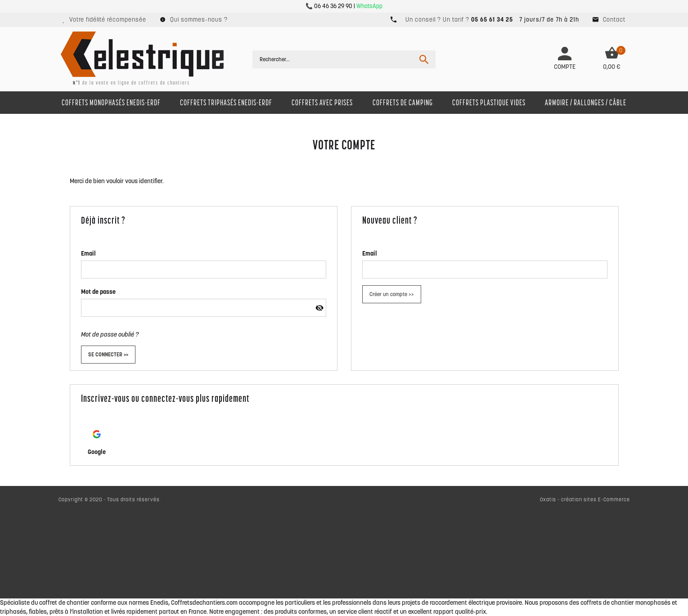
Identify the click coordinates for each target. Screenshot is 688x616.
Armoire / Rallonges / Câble (586, 102)
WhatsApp (369, 6)
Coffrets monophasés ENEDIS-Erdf (111, 102)
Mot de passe (98, 292)
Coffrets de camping (403, 102)
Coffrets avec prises (322, 102)
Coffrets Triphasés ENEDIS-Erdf (226, 102)
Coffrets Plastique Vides (489, 102)
